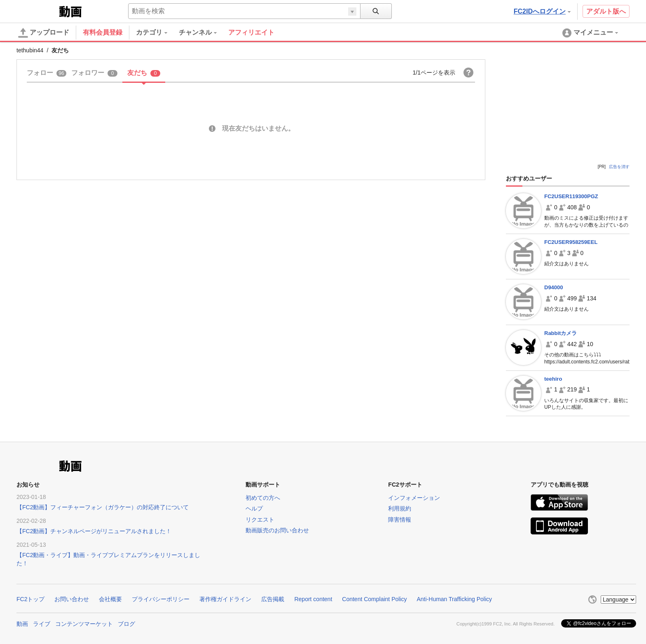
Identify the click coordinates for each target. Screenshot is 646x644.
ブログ (126, 624)
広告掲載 (273, 599)
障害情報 (400, 520)
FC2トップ (30, 599)
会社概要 (110, 599)
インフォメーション (414, 498)
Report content (313, 599)
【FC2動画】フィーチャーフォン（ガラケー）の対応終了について (103, 507)
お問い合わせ (72, 599)
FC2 (37, 11)
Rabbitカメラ (561, 333)
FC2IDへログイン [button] (542, 11)
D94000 (554, 287)
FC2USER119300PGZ (571, 196)
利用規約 (400, 508)
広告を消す (619, 167)
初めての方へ (263, 498)
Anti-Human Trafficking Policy (454, 599)
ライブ (42, 624)
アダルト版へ (606, 11)
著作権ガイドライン (225, 599)
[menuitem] (157, 33)
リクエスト (260, 520)
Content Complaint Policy (374, 599)
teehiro (553, 379)
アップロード (44, 33)
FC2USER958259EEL (571, 242)
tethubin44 (30, 50)
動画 (22, 624)
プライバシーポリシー (161, 599)
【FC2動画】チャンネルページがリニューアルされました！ (94, 531)
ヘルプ (254, 508)
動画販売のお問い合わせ (277, 530)
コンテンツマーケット (84, 624)
